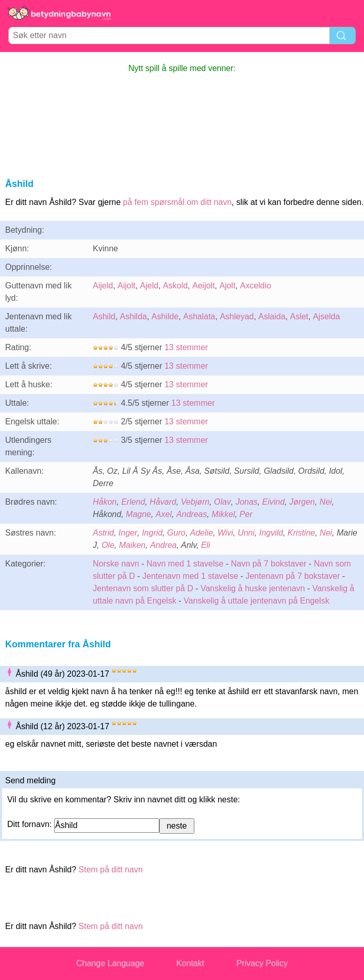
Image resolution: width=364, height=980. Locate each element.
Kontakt (190, 963)
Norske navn (116, 564)
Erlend (133, 502)
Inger (128, 533)
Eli (206, 545)
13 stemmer (186, 347)
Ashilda (133, 316)
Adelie (202, 533)
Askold (175, 286)
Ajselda (326, 316)
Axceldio (255, 286)
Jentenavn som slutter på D (143, 588)
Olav (222, 502)
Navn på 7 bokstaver (269, 564)
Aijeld (103, 286)
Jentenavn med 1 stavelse (190, 576)
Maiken (133, 545)
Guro (176, 533)
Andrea (163, 545)
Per (246, 514)
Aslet (299, 316)
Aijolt (127, 286)
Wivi (225, 533)
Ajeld (150, 286)
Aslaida (272, 316)
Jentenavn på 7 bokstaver (293, 576)
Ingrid (152, 533)
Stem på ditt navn (111, 870)
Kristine (301, 533)
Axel (164, 514)
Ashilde (165, 316)
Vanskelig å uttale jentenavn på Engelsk (257, 601)
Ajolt (227, 286)
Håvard (163, 502)
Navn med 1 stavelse (185, 564)
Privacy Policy (262, 963)
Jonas (247, 502)
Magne (138, 514)
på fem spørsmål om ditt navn (178, 202)
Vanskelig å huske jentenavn (253, 588)
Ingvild (271, 533)
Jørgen (302, 502)
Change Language (110, 963)
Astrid (103, 533)
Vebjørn (195, 502)
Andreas (192, 514)
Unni (246, 533)
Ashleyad (237, 316)
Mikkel (223, 514)
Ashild (104, 316)
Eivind (273, 502)
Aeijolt (204, 286)
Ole (108, 545)
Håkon (105, 502)
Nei (326, 502)
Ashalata (199, 316)
